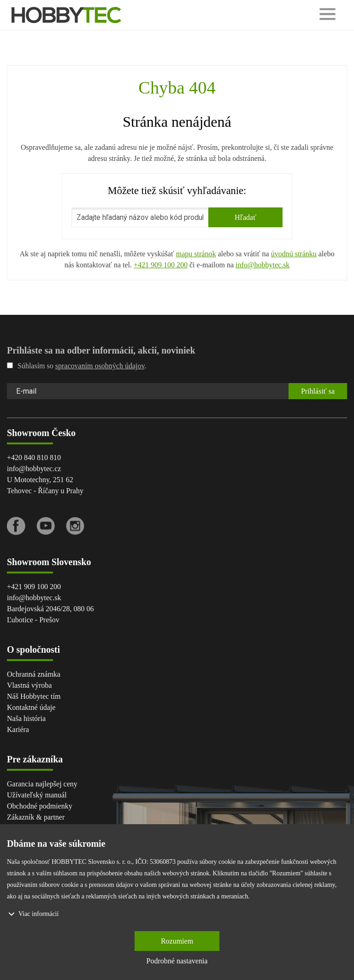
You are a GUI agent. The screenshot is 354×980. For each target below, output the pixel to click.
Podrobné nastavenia (177, 961)
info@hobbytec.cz (34, 469)
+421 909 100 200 (161, 265)
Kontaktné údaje (31, 707)
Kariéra (18, 729)
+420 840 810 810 (34, 458)
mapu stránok (196, 254)
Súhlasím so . (77, 366)
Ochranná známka (34, 674)
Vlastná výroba (29, 685)
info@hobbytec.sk (263, 265)
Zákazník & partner (36, 817)
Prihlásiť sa (318, 391)
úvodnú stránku (294, 254)
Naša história (26, 718)
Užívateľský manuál (37, 795)
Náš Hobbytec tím (34, 696)
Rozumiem (177, 941)
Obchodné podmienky (40, 806)
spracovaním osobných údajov (100, 366)
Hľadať (245, 217)
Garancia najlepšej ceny (42, 784)
